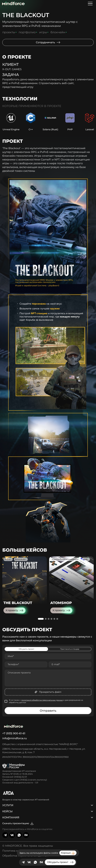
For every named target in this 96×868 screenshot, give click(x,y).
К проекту (14, 610)
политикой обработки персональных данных (42, 700)
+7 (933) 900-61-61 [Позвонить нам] (14, 733)
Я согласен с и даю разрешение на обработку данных (46, 701)
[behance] (41, 862)
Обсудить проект (26, 649)
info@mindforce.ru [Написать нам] (15, 738)
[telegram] (23, 862)
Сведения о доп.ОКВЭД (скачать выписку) (25, 780)
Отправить (48, 711)
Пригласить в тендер (70, 649)
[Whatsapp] (35, 862)
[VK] (29, 862)
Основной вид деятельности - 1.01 (20, 783)
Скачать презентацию (18, 823)
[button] (41, 619)
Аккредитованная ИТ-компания (19, 771)
